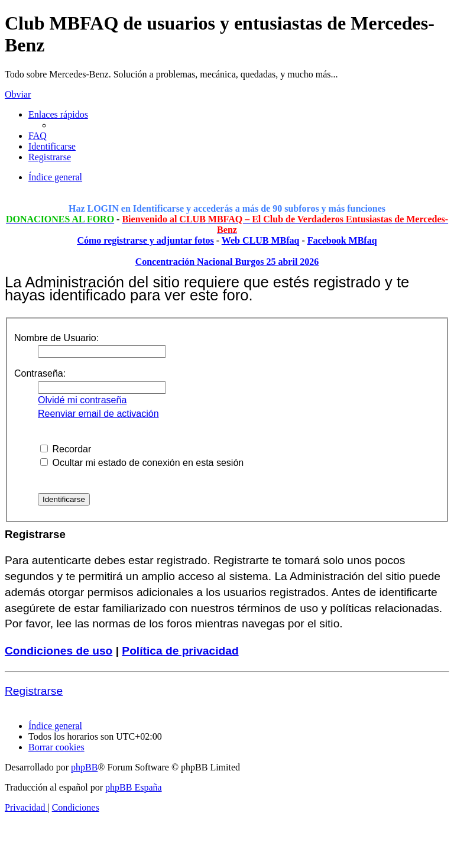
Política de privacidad (180, 651)
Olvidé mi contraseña (82, 400)
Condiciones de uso (59, 651)
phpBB (84, 767)
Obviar (18, 94)
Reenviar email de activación (98, 414)
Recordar (66, 449)
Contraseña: (40, 373)
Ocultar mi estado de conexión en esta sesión (142, 463)
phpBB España (134, 787)
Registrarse (34, 691)
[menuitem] (38, 136)
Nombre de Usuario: (56, 338)
